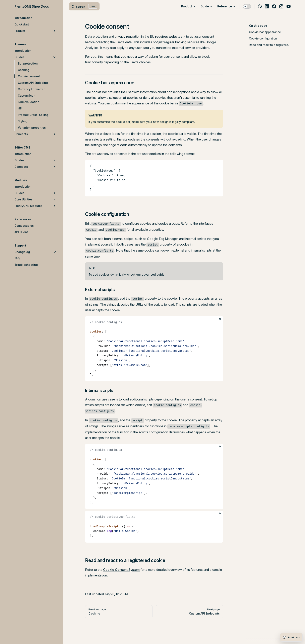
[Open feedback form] (291, 637)
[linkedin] (267, 6)
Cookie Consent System (121, 570)
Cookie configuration (263, 38)
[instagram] (281, 6)
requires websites (169, 36)
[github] (260, 6)
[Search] (84, 6)
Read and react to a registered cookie (270, 45)
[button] (35, 18)
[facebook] (274, 6)
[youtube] (289, 6)
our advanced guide (150, 274)
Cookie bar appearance (265, 32)
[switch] (247, 6)
